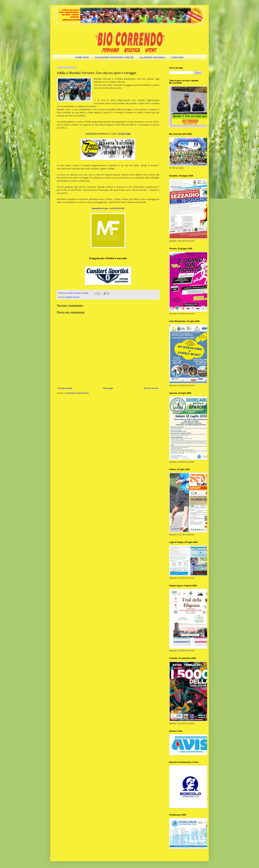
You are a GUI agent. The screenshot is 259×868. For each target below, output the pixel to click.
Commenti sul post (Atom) (77, 393)
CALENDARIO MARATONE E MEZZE (114, 57)
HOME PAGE (82, 57)
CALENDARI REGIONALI (152, 57)
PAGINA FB (118, 208)
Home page (108, 388)
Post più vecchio (151, 388)
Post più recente (65, 388)
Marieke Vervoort (73, 297)
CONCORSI (177, 57)
